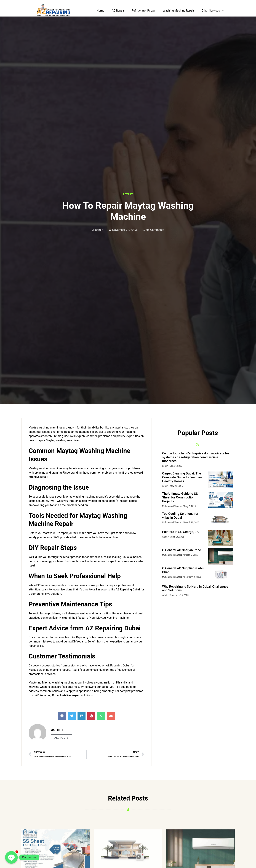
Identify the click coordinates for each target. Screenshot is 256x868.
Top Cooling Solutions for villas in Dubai (180, 516)
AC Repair (118, 11)
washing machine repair (88, 497)
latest (128, 194)
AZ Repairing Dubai (84, 637)
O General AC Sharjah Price (182, 550)
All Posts (61, 738)
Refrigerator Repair (143, 11)
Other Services (213, 11)
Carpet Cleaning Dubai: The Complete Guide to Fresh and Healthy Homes (183, 477)
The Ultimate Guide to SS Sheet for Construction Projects (180, 497)
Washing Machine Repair (178, 11)
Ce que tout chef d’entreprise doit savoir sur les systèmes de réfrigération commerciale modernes (196, 457)
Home (100, 11)
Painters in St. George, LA (180, 532)
